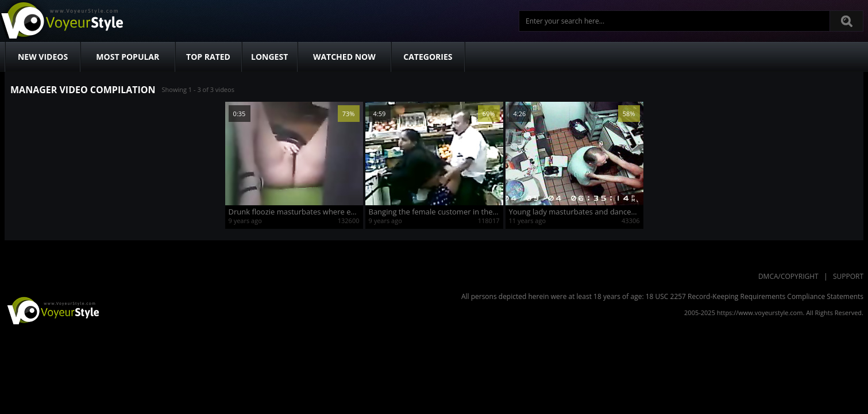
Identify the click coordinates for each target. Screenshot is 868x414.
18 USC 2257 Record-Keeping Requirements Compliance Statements (755, 296)
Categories (428, 57)
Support (848, 276)
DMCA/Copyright (788, 276)
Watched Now (344, 57)
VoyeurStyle (52, 310)
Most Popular (128, 57)
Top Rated (208, 57)
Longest (269, 57)
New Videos (43, 57)
